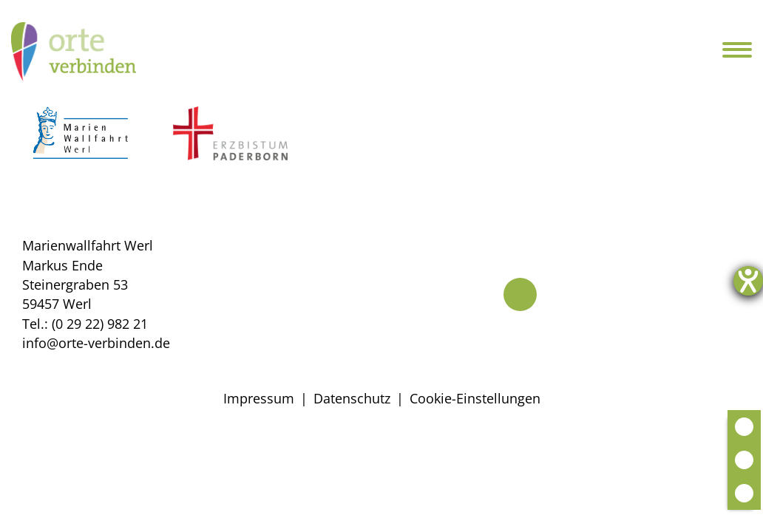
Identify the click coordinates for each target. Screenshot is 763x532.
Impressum (259, 442)
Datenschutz (352, 442)
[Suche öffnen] (709, 52)
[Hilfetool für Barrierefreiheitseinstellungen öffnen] (748, 281)
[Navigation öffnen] (746, 50)
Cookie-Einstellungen (475, 442)
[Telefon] (520, 338)
